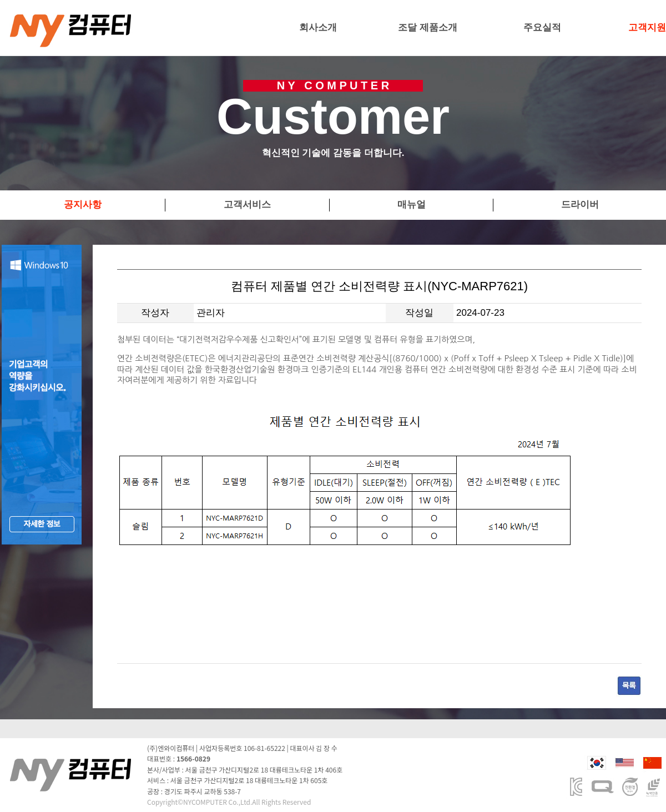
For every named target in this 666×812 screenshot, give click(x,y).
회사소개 (318, 27)
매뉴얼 (412, 205)
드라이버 (580, 205)
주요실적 (542, 27)
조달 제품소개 (428, 27)
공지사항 (83, 205)
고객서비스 (247, 205)
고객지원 (647, 27)
